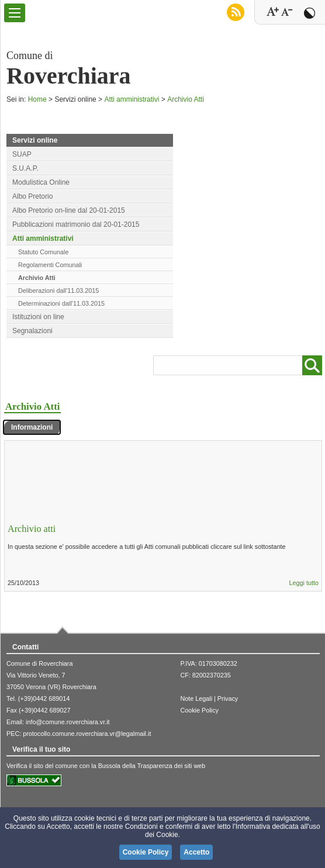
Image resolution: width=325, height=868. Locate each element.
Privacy (228, 698)
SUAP (22, 154)
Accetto (196, 852)
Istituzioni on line (38, 317)
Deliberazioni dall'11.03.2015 (58, 291)
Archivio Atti (186, 99)
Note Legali (196, 698)
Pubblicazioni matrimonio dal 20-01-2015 (76, 224)
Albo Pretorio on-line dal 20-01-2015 (69, 210)
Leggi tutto (304, 583)
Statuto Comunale (43, 252)
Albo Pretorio (32, 196)
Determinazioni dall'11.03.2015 (61, 303)
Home (37, 99)
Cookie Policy (199, 710)
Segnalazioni (32, 331)
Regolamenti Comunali (50, 265)
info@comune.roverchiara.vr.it (68, 722)
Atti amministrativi (132, 99)
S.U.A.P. (25, 168)
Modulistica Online (41, 182)
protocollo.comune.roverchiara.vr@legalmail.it (87, 734)
